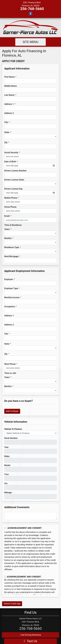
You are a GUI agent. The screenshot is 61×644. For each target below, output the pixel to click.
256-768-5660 (32, 9)
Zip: (6, 142)
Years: (7, 229)
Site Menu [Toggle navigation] (30, 42)
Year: (7, 447)
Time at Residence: (13, 225)
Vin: (6, 483)
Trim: (7, 474)
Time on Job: (10, 373)
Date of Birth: (10, 162)
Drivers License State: (14, 180)
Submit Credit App (12, 604)
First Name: (10, 77)
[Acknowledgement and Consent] (5, 528)
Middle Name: (11, 86)
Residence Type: (12, 247)
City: (6, 122)
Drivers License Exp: (14, 189)
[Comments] (30, 516)
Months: (8, 238)
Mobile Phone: (11, 198)
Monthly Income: (12, 297)
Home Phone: (11, 207)
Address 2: (9, 113)
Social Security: (11, 153)
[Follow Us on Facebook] (30, 14)
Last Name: (10, 95)
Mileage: (8, 493)
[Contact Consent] (5, 577)
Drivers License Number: (16, 171)
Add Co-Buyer (12, 411)
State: (7, 132)
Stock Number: (11, 438)
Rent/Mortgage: (12, 256)
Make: (7, 456)
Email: (7, 216)
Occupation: (10, 307)
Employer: (9, 279)
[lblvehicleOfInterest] (30, 433)
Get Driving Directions (30, 635)
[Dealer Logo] (31, 28)
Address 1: (9, 104)
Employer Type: (11, 288)
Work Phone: (10, 364)
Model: (7, 465)
